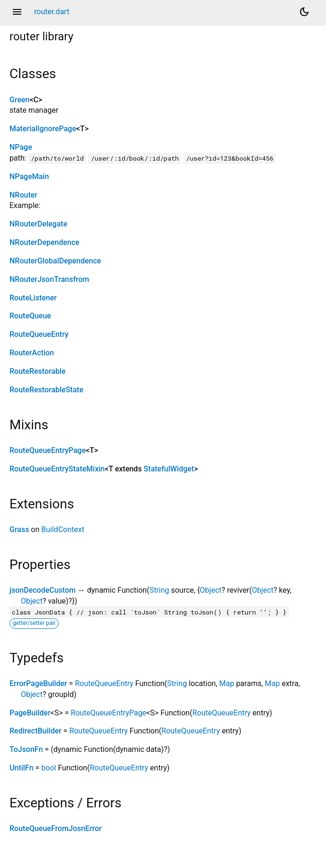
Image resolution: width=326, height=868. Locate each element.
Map (227, 683)
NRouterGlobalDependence (55, 261)
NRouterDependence (44, 242)
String (159, 590)
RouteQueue (30, 316)
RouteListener (33, 298)
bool (48, 768)
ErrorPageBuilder (38, 683)
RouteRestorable (38, 371)
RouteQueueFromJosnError (56, 828)
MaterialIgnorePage (43, 129)
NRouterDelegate (38, 224)
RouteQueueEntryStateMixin (57, 469)
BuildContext (63, 529)
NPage (21, 147)
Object (211, 590)
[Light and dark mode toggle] (304, 12)
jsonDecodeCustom (43, 590)
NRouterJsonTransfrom (49, 279)
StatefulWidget (169, 469)
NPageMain (29, 176)
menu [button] (17, 12)
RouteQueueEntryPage (48, 450)
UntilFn (22, 768)
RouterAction (32, 353)
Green (19, 100)
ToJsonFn (26, 749)
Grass (19, 529)
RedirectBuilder (35, 731)
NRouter (23, 195)
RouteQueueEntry (39, 334)
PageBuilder (30, 713)
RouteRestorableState (46, 390)
